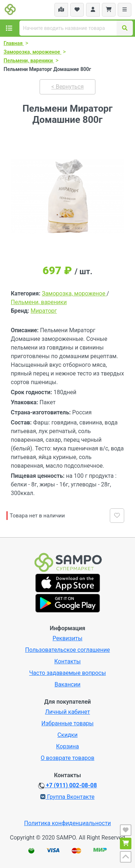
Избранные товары (67, 723)
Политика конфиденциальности (67, 823)
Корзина (67, 746)
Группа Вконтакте (67, 797)
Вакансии (67, 684)
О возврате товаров (67, 758)
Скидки (68, 735)
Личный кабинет (67, 712)
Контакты (67, 661)
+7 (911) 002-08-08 (67, 785)
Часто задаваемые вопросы (67, 673)
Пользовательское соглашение (68, 650)
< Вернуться (68, 87)
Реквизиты (67, 638)
